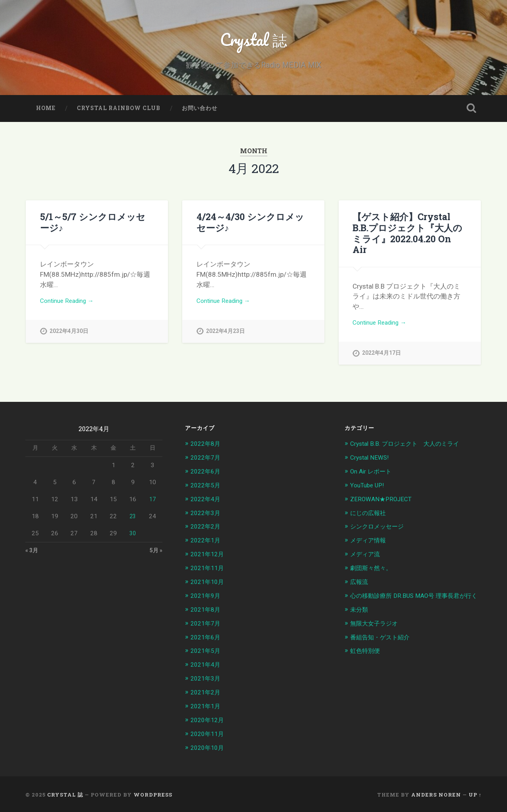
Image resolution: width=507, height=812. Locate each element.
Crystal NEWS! (372, 462)
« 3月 (32, 556)
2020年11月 (209, 733)
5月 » (155, 556)
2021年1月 (207, 706)
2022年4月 (207, 503)
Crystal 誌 (254, 42)
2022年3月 (207, 516)
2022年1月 (207, 543)
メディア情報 (370, 543)
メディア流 (367, 557)
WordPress (153, 793)
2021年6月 (207, 638)
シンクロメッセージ (380, 530)
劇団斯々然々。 (374, 570)
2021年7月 (207, 625)
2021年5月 (207, 652)
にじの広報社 (370, 516)
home (46, 113)
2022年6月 (207, 475)
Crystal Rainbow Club (119, 113)
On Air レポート (374, 475)
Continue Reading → (70, 307)
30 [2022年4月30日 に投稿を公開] (133, 538)
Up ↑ (475, 793)
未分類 (360, 620)
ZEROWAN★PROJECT (384, 503)
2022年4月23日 (225, 338)
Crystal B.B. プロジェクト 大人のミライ (412, 449)
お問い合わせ (200, 113)
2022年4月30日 (69, 338)
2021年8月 (207, 611)
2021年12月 (209, 557)
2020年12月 (209, 719)
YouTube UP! (369, 489)
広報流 (360, 584)
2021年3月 (207, 679)
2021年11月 (209, 570)
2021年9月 (207, 597)
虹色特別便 (367, 660)
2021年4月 (207, 665)
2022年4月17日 (381, 349)
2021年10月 (209, 584)
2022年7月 (207, 462)
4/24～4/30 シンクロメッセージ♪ (250, 227)
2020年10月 (209, 747)
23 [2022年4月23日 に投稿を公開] (133, 521)
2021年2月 (207, 692)
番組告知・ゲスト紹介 (384, 647)
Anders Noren (436, 793)
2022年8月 (207, 449)
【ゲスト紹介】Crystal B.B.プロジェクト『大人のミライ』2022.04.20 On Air (409, 232)
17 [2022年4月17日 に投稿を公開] (152, 504)
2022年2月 (207, 530)
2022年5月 (207, 489)
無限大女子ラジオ (377, 633)
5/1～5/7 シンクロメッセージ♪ (92, 227)
